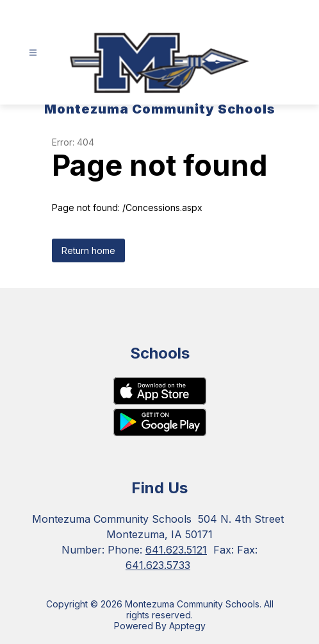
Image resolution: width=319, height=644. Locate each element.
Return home (88, 250)
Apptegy (187, 626)
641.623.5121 (176, 550)
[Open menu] (33, 53)
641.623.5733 (158, 565)
